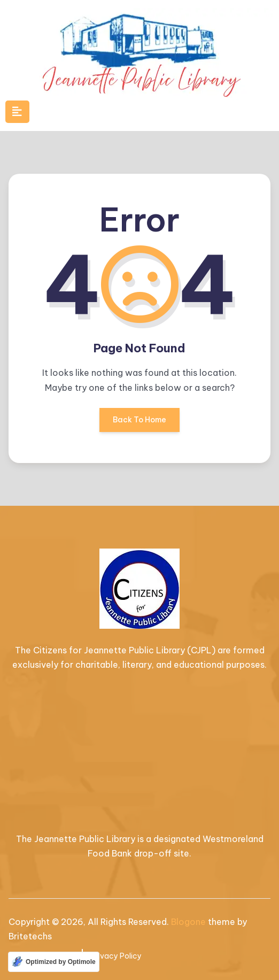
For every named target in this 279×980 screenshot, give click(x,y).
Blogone (188, 922)
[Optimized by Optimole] (54, 962)
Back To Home (139, 423)
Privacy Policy (116, 956)
